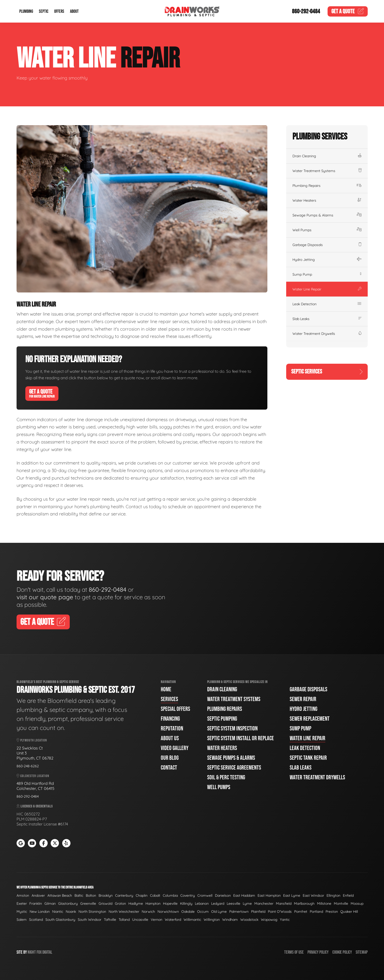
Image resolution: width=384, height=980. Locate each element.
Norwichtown (168, 912)
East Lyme (292, 895)
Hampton (153, 903)
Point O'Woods (280, 912)
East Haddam (244, 895)
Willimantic (192, 920)
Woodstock (249, 920)
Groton (120, 903)
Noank (71, 912)
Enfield (348, 895)
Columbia (170, 895)
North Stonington (92, 912)
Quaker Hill (349, 912)
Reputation (172, 729)
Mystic (22, 912)
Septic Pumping (222, 719)
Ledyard (218, 903)
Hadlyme (136, 903)
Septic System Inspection (232, 729)
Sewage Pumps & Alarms (327, 215)
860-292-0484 (306, 11)
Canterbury (124, 895)
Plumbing (26, 11)
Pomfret (301, 912)
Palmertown (239, 912)
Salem (22, 920)
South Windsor (90, 920)
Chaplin (142, 895)
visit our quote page (45, 597)
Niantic (58, 912)
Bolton (91, 895)
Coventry (188, 895)
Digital (47, 952)
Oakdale (188, 912)
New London (40, 912)
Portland (316, 912)
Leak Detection (327, 304)
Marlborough (304, 903)
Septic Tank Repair (308, 758)
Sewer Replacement (310, 719)
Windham (230, 920)
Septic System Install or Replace (241, 738)
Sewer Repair (303, 699)
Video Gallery (175, 748)
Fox (39, 952)
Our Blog (170, 758)
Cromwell (205, 895)
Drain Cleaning (327, 156)
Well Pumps (327, 230)
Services (169, 699)
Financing (170, 719)
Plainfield (258, 912)
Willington (212, 920)
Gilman (50, 903)
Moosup (357, 903)
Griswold (105, 903)
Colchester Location (33, 776)
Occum (203, 912)
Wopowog (269, 920)
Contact (169, 768)
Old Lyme (219, 912)
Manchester (264, 903)
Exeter (22, 903)
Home (166, 689)
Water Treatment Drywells (327, 334)
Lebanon (202, 903)
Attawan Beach (60, 895)
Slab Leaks (327, 319)
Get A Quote (42, 393)
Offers (59, 11)
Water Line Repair (327, 289)
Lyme (247, 903)
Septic (44, 11)
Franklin (36, 903)
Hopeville (170, 903)
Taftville (110, 920)
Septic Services (327, 372)
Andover (38, 895)
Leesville (234, 903)
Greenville (88, 903)
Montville (341, 903)
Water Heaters (327, 200)
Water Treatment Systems (327, 171)
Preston (332, 912)
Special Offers (175, 709)
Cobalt (155, 895)
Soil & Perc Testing (226, 777)
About (74, 11)
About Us (170, 738)
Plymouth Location (32, 740)
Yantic (285, 920)
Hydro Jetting (327, 260)
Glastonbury (68, 903)
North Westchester (124, 912)
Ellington (333, 895)
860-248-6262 (28, 766)
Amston (23, 895)
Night (32, 952)
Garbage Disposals (327, 245)
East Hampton (269, 895)
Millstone (324, 903)
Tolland (124, 920)
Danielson (223, 895)
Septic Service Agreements (234, 768)
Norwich (148, 912)
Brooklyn (106, 895)
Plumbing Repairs (327, 186)
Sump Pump (327, 274)
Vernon (157, 920)
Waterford (173, 920)
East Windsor (313, 895)
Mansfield (284, 903)
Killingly (186, 903)
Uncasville (140, 920)
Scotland (36, 920)
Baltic (79, 895)
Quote (348, 11)
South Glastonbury (60, 920)
